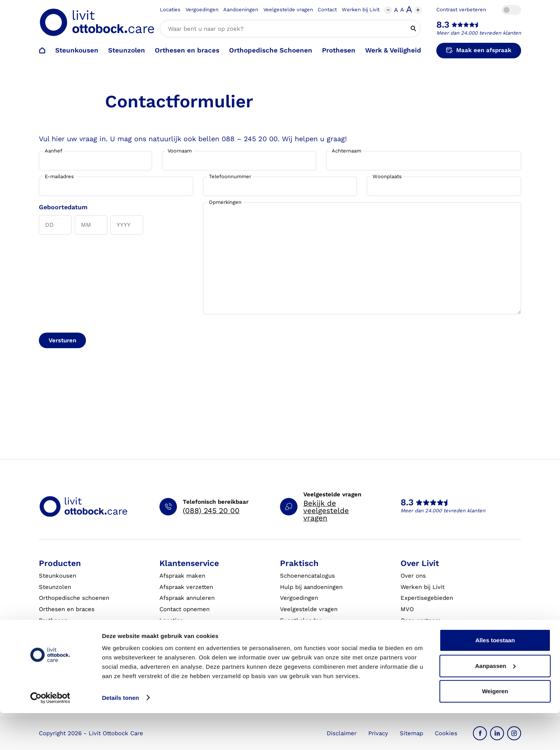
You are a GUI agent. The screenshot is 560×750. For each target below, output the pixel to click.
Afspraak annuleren (187, 598)
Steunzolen (127, 50)
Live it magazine (303, 632)
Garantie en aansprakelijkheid (201, 643)
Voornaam (180, 151)
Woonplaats (387, 176)
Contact (327, 10)
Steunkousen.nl (423, 632)
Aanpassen (495, 703)
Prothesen (339, 50)
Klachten (172, 632)
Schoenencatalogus (307, 576)
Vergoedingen (202, 10)
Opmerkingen (225, 202)
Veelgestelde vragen (288, 10)
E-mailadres (59, 176)
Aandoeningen (241, 10)
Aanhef (53, 151)
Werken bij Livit (361, 10)
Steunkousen (77, 50)
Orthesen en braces (187, 50)
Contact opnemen (185, 609)
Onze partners (421, 620)
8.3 (443, 25)
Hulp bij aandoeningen (311, 587)
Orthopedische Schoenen (271, 50)
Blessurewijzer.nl (425, 643)
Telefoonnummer (230, 176)
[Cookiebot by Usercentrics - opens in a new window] (50, 735)
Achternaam (346, 151)
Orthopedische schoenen (74, 598)
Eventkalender (301, 620)
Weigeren (495, 728)
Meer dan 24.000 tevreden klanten (479, 33)
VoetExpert (416, 654)
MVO (407, 609)
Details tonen (120, 735)
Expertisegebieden (427, 598)
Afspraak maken (182, 576)
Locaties (170, 10)
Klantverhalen (300, 643)
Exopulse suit (58, 643)
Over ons (413, 576)
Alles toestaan (495, 677)
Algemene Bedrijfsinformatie (321, 654)
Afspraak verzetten (186, 587)
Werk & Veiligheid (393, 50)
